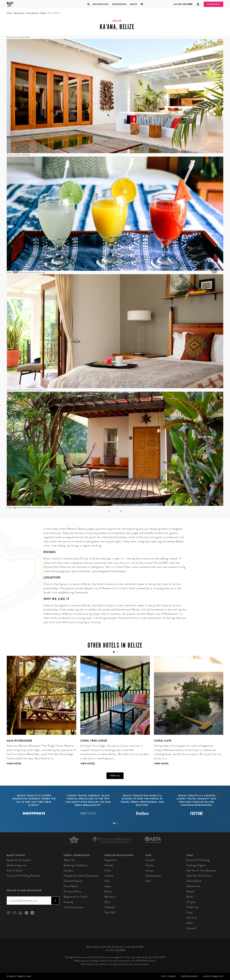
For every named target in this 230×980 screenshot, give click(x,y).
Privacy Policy (72, 891)
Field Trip (192, 907)
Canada (109, 865)
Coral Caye (163, 741)
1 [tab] (114, 823)
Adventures (193, 886)
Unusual (191, 928)
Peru (107, 902)
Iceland (109, 876)
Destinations (101, 4)
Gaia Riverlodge (19, 741)
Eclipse (191, 902)
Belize (43, 13)
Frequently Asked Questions (81, 876)
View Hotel (14, 764)
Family (150, 865)
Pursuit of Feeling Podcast (23, 876)
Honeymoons (154, 876)
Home (9, 13)
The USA (110, 912)
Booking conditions (76, 865)
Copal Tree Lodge (94, 741)
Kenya (108, 891)
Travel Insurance (74, 907)
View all (115, 776)
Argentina (111, 860)
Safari (190, 923)
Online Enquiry (73, 881)
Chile (108, 871)
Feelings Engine (196, 865)
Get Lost (192, 918)
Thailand (109, 907)
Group (149, 871)
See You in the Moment (201, 871)
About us (69, 860)
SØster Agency (190, 976)
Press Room (71, 886)
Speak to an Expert (19, 860)
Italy (107, 881)
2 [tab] (117, 823)
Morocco (110, 897)
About (134, 4)
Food (189, 912)
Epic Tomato (169, 976)
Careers (68, 871)
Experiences (119, 4)
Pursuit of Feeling (198, 860)
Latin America (33, 13)
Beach (190, 891)
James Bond (194, 881)
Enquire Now (214, 4)
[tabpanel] (39, 713)
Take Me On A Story (199, 876)
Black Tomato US (213, 976)
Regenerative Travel (76, 897)
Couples (150, 860)
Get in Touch (15, 871)
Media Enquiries (17, 865)
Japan (108, 886)
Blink (190, 897)
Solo (148, 881)
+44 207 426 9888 (183, 4)
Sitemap (69, 902)
